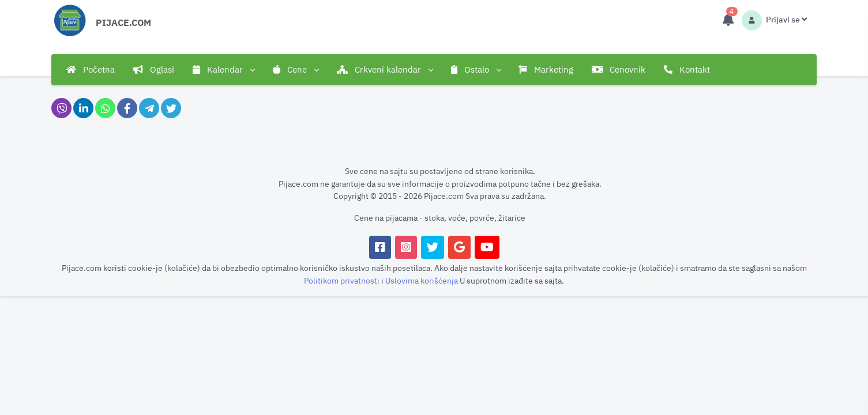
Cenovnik (619, 69)
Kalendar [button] (223, 70)
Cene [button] (296, 70)
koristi (115, 268)
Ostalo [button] (476, 70)
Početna (91, 69)
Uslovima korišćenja (422, 280)
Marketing (546, 69)
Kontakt (687, 69)
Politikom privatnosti (343, 280)
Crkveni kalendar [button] (385, 70)
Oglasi (154, 69)
